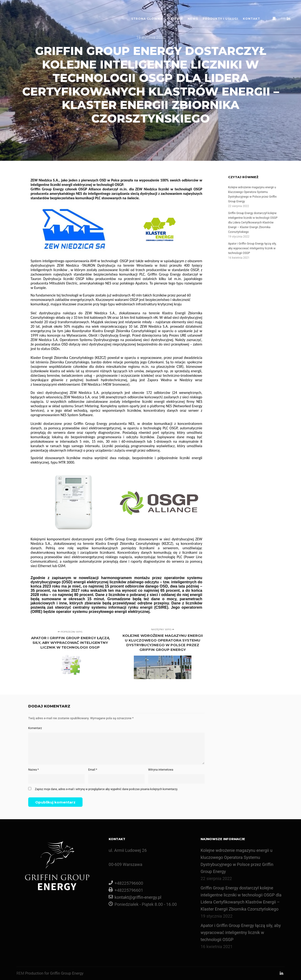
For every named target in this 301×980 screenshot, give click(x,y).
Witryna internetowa (161, 770)
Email (93, 770)
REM (20, 973)
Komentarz (35, 728)
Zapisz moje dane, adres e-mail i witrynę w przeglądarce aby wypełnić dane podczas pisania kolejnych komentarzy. (106, 789)
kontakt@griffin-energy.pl (135, 897)
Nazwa (34, 770)
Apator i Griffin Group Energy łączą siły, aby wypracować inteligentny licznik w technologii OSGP (252, 248)
